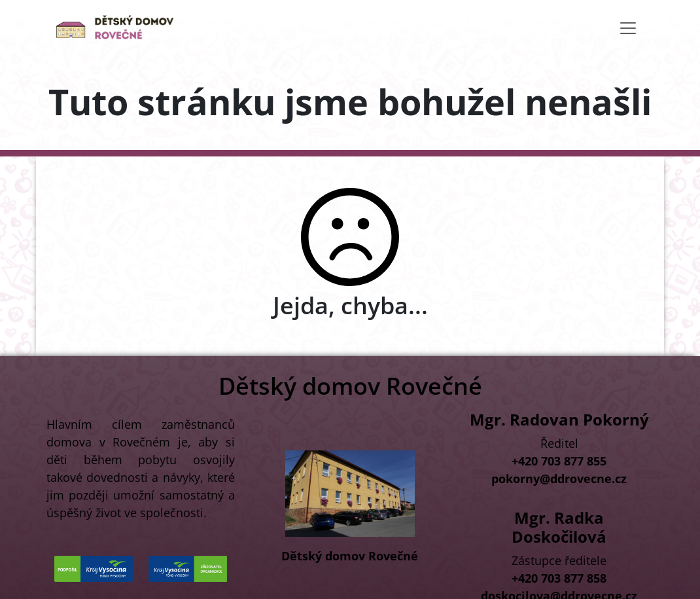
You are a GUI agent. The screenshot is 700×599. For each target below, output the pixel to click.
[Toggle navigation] (628, 28)
